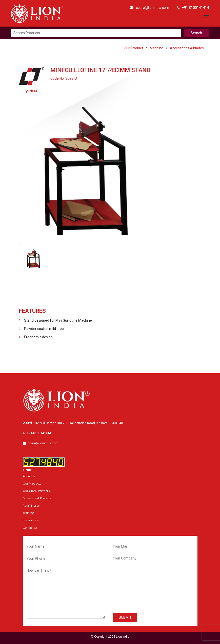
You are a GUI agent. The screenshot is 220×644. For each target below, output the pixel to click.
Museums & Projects (37, 498)
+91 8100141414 (193, 8)
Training (28, 513)
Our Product (133, 48)
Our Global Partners (36, 491)
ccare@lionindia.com (149, 8)
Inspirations (31, 520)
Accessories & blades (187, 48)
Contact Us (30, 527)
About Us (29, 476)
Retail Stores (31, 505)
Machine (156, 48)
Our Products (32, 483)
